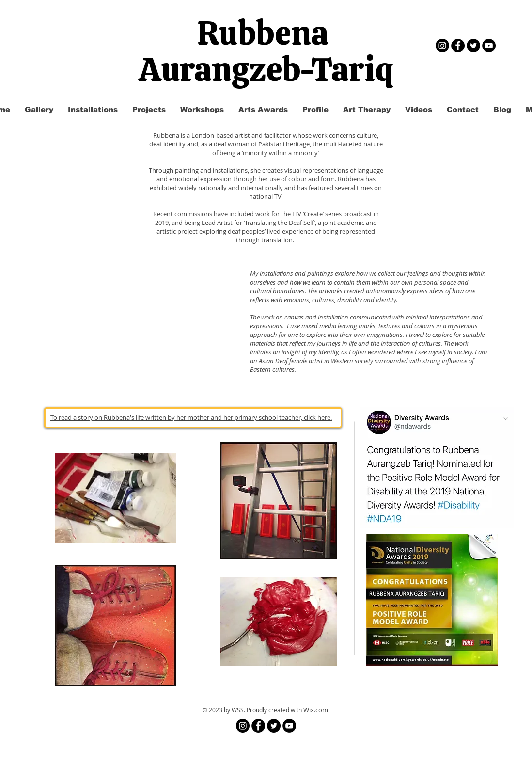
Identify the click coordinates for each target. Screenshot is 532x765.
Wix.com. (316, 710)
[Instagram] (442, 46)
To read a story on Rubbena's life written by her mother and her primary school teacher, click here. (191, 417)
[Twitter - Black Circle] (473, 46)
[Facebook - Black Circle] (458, 46)
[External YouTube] (140, 321)
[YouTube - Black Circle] (489, 46)
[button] (149, 110)
